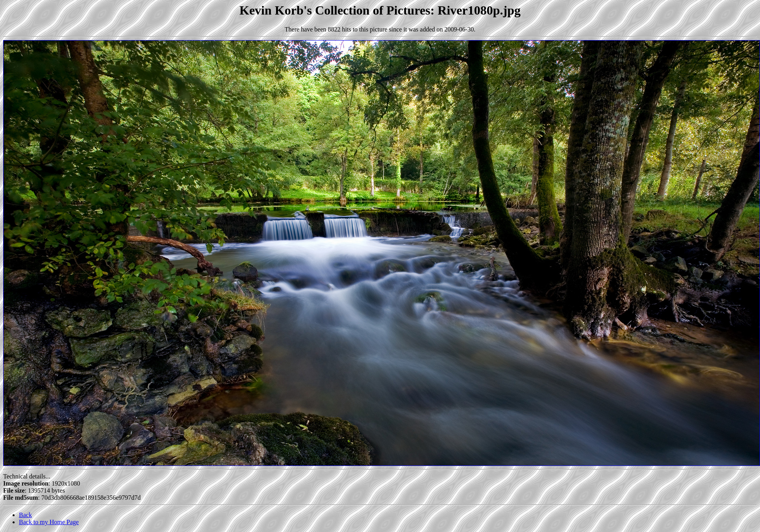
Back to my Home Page (49, 522)
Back (25, 515)
